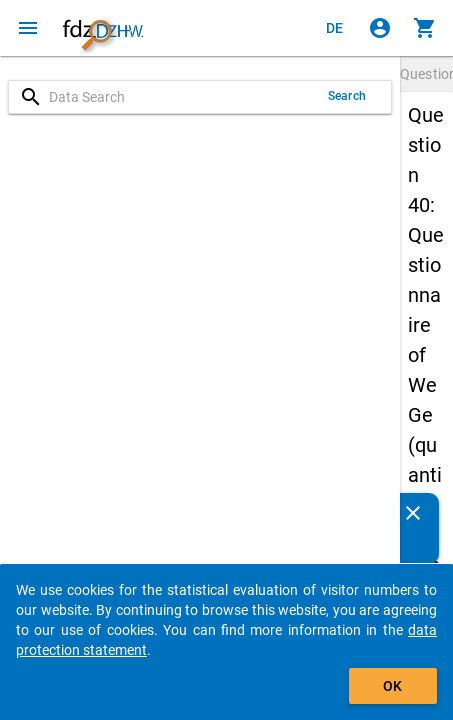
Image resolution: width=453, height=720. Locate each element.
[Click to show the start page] (103, 28)
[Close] (413, 513)
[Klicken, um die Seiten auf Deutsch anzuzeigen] (335, 28)
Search (347, 96)
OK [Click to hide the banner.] (392, 686)
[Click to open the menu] (28, 28)
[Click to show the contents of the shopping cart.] (425, 28)
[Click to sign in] (380, 28)
